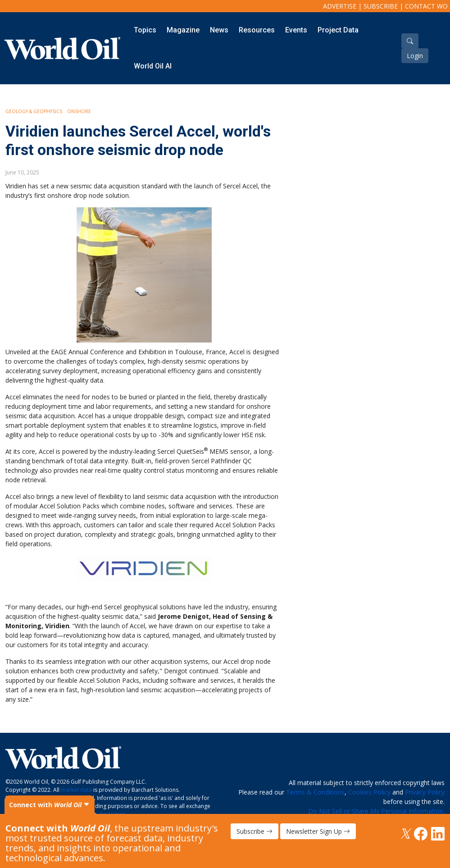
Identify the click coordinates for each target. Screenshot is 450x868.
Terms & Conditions (315, 792)
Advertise (340, 6)
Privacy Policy (425, 792)
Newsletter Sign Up (318, 831)
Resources (257, 30)
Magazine (183, 30)
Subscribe (381, 6)
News (219, 30)
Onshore (79, 111)
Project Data (338, 30)
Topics (145, 30)
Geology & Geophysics (34, 111)
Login (415, 56)
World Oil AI (153, 66)
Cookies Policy (369, 792)
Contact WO (426, 6)
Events (296, 30)
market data (76, 790)
